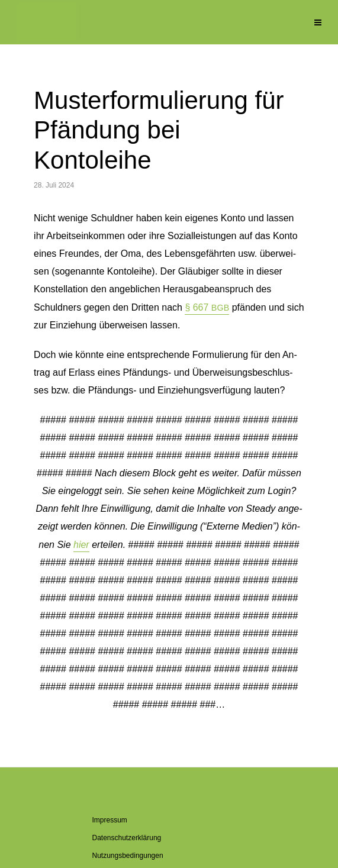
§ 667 (207, 307)
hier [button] (81, 545)
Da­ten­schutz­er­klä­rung (127, 838)
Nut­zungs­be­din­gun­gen (128, 856)
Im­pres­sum (110, 820)
